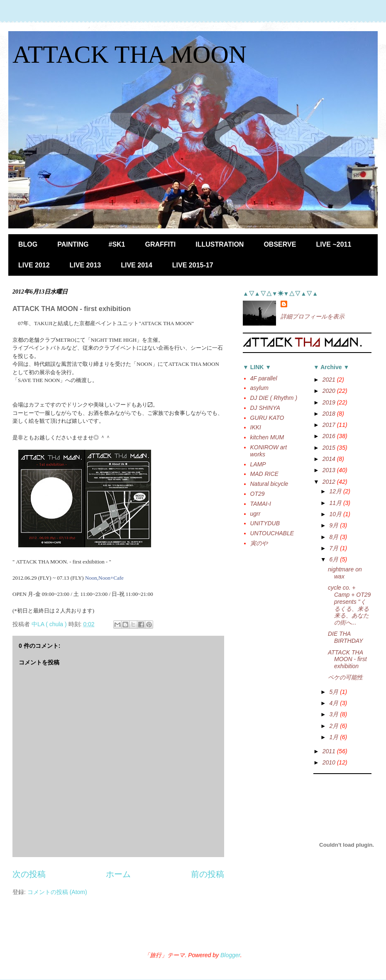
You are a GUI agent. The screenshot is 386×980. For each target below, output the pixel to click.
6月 (335, 559)
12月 (336, 491)
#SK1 (117, 244)
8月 (335, 537)
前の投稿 (208, 874)
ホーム (118, 874)
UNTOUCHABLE (272, 533)
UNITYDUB (265, 523)
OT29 (258, 494)
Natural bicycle (269, 484)
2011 (330, 751)
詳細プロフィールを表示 (313, 316)
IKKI (256, 427)
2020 (330, 391)
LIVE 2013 (86, 265)
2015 (330, 448)
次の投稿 (29, 874)
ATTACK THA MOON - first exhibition (347, 659)
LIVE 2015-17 (193, 265)
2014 (330, 459)
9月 (335, 525)
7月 (335, 548)
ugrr (255, 514)
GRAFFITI (161, 244)
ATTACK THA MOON (129, 54)
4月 (335, 703)
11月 (336, 503)
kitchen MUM (267, 437)
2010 (330, 762)
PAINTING (73, 244)
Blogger (230, 955)
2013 (330, 470)
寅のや (259, 543)
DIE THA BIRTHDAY (346, 637)
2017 (330, 425)
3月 (335, 714)
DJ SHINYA (265, 408)
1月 (335, 737)
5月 (335, 692)
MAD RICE (264, 474)
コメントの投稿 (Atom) (57, 892)
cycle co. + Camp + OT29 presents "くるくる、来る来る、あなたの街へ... (349, 605)
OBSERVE (280, 244)
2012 (330, 482)
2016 (330, 436)
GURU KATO (267, 418)
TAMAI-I (261, 504)
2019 (330, 402)
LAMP (258, 464)
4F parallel (264, 378)
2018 (330, 414)
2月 (335, 726)
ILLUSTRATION (220, 244)
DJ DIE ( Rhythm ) (274, 398)
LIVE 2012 (34, 265)
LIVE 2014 (137, 265)
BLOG (28, 244)
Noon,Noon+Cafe (104, 578)
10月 (336, 514)
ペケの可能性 (345, 677)
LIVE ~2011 (333, 244)
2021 (330, 380)
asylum (259, 388)
